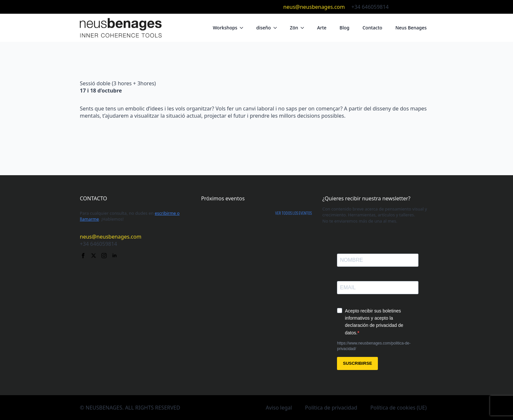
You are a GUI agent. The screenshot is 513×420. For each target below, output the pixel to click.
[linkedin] (430, 7)
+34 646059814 (370, 7)
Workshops (225, 28)
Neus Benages (411, 28)
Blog (345, 28)
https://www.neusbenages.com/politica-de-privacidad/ (374, 346)
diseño (264, 28)
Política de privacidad (331, 408)
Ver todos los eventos (293, 213)
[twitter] (409, 7)
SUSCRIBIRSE (357, 363)
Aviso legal (279, 408)
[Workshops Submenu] (243, 28)
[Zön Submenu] (304, 28)
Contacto (372, 28)
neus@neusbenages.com (314, 7)
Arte (322, 28)
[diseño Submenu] (277, 28)
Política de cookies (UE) (398, 408)
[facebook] (398, 7)
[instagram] (419, 7)
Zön (294, 28)
